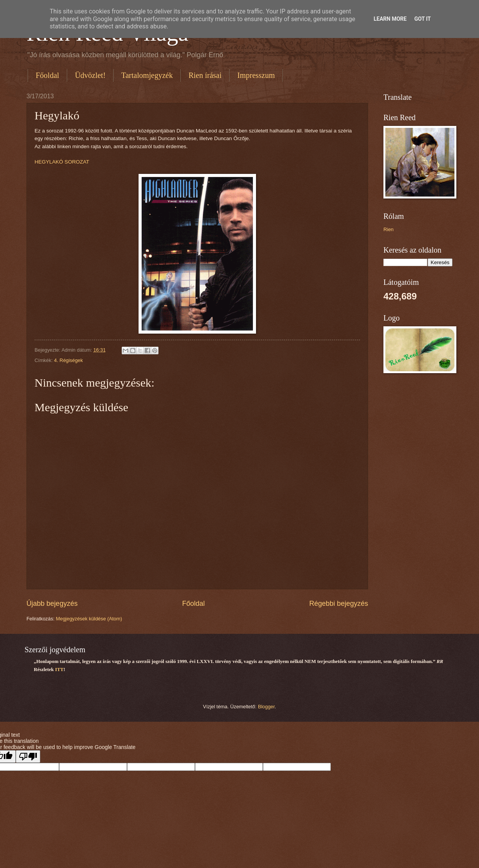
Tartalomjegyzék (147, 75)
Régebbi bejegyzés (339, 603)
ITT (59, 670)
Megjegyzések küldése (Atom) (89, 619)
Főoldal (47, 75)
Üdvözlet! (90, 75)
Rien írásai (205, 75)
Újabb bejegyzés (52, 603)
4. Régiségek (69, 360)
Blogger (266, 707)
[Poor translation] (28, 756)
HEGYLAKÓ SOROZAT (62, 162)
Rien (388, 229)
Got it (422, 19)
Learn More (390, 19)
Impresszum (256, 75)
